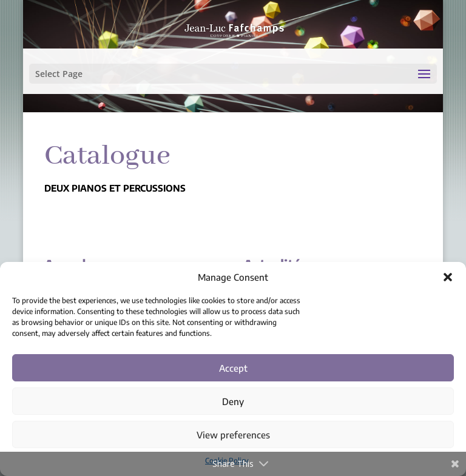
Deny (233, 401)
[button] (448, 277)
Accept (233, 368)
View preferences (233, 435)
